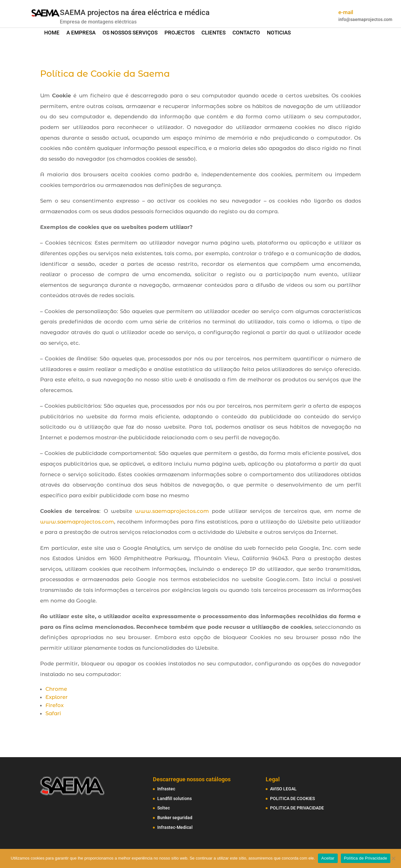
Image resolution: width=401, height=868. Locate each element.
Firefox (55, 705)
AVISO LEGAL (283, 789)
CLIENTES (214, 33)
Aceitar (328, 858)
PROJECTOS (180, 33)
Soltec (164, 808)
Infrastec (166, 789)
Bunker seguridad (175, 818)
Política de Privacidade (366, 858)
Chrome (56, 689)
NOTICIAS (279, 33)
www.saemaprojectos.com (172, 511)
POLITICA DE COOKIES (292, 798)
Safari (53, 713)
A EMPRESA (81, 33)
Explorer (57, 697)
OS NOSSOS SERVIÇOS (130, 33)
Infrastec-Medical (175, 827)
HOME (52, 33)
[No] (393, 858)
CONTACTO (246, 33)
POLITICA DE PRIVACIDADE (297, 808)
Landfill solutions (174, 798)
